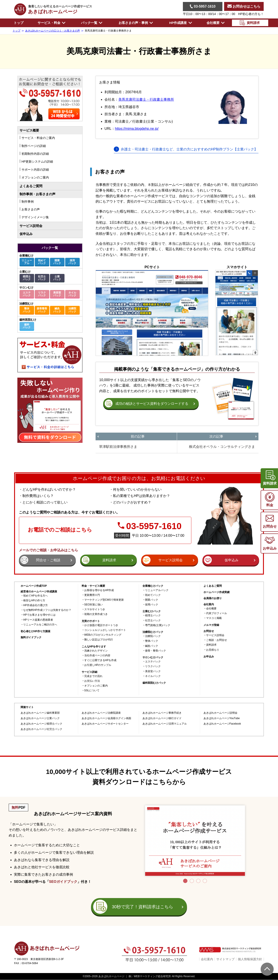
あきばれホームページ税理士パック (41, 724)
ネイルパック (72, 294)
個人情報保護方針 (250, 959)
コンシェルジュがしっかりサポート (105, 630)
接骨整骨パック (42, 310)
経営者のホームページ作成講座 (39, 592)
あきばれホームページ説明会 (220, 713)
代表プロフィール (217, 613)
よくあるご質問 (31, 186)
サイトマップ (225, 959)
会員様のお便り (213, 598)
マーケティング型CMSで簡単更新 (104, 600)
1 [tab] (185, 881)
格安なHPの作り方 (34, 601)
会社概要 (211, 609)
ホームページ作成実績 (217, 592)
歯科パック (27, 326)
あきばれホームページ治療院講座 (101, 713)
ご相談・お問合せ (217, 640)
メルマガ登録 (211, 625)
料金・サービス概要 (93, 586)
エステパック (27, 294)
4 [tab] (205, 881)
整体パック (27, 310)
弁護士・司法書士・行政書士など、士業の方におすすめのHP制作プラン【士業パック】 (189, 149)
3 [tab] (198, 881)
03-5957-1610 (203, 6)
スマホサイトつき (95, 609)
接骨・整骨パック (156, 651)
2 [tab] (192, 881)
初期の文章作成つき (96, 614)
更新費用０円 (92, 595)
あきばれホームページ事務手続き (162, 713)
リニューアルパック (157, 590)
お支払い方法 (92, 681)
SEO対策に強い (93, 605)
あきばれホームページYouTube (222, 718)
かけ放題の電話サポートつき (101, 625)
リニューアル (27, 262)
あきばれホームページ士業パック (40, 718)
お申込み (209, 657)
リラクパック (42, 294)
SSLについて (92, 691)
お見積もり (213, 650)
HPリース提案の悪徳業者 (38, 620)
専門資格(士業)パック (158, 625)
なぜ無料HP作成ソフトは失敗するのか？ (47, 610)
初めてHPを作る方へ (36, 596)
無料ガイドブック (31, 637)
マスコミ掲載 (214, 618)
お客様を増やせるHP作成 (99, 590)
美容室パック (57, 294)
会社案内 (207, 959)
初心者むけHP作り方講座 (36, 631)
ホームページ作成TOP (34, 586)
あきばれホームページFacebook (222, 724)
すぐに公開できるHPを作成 (100, 660)
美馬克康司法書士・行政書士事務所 (146, 99)
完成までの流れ (93, 676)
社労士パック (42, 278)
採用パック (72, 262)
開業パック (57, 262)
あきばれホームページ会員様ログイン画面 (106, 718)
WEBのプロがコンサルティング (103, 635)
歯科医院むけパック (154, 683)
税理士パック (27, 278)
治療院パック (72, 310)
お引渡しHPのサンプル (98, 665)
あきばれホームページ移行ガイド (162, 718)
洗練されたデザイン (96, 651)
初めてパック (42, 262)
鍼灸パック (57, 310)
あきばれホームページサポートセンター (105, 724)
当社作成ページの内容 (97, 656)
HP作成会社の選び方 (36, 605)
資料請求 (211, 645)
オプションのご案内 (96, 686)
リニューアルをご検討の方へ (40, 625)
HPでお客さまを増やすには (39, 615)
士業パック (57, 278)
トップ (19, 23)
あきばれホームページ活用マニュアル (165, 724)
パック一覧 (50, 248)
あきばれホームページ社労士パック (41, 729)
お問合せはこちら (244, 6)
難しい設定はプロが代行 (99, 640)
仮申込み (26, 234)
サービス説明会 (31, 226)
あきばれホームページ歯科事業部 (40, 713)
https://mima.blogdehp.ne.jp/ (137, 129)
